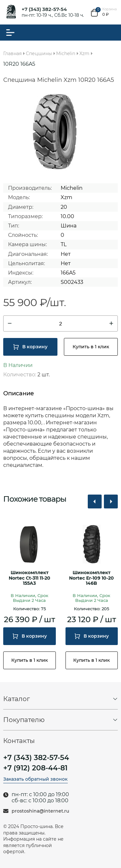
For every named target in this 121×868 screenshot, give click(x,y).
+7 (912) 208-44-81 (35, 768)
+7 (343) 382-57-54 (44, 9)
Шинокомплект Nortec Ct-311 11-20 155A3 (30, 578)
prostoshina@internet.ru (40, 811)
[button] (95, 502)
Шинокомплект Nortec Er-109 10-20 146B (91, 578)
